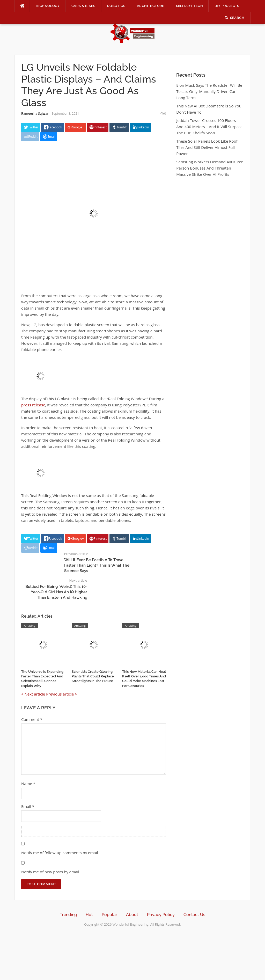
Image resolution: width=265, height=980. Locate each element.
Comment (32, 719)
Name (28, 784)
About (132, 915)
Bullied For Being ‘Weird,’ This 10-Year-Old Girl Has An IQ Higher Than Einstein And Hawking (56, 592)
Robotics (116, 6)
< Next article (33, 694)
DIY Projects (227, 6)
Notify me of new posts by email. (51, 872)
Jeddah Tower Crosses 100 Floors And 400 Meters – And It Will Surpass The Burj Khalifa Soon (209, 127)
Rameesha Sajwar (35, 114)
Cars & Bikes (83, 6)
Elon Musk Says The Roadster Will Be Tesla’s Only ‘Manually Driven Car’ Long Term (209, 91)
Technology (47, 6)
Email (28, 806)
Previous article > (62, 694)
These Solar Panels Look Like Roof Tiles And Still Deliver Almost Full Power (207, 147)
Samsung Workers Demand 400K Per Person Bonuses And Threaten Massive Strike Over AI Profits (209, 168)
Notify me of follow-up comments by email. (60, 853)
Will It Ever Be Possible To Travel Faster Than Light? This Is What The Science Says (97, 565)
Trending (68, 915)
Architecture (151, 6)
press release (33, 405)
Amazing (30, 626)
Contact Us (194, 915)
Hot (89, 915)
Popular (109, 915)
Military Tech (189, 6)
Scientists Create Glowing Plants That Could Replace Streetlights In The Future (93, 676)
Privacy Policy (161, 915)
